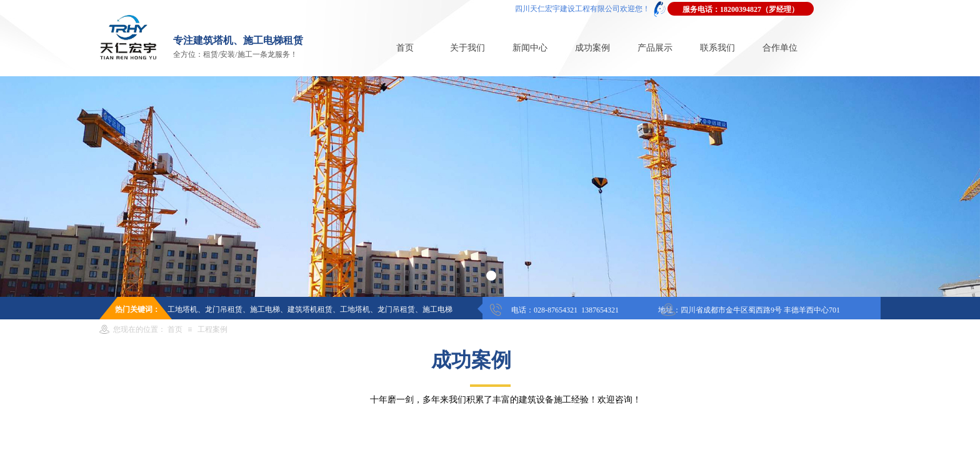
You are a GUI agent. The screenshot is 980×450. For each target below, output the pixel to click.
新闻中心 (530, 48)
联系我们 (717, 48)
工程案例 (212, 329)
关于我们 (467, 48)
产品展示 (655, 48)
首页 (405, 48)
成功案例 (592, 48)
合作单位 (780, 48)
